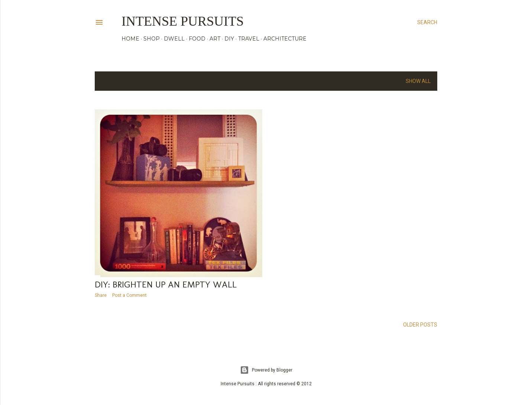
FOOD (197, 39)
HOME (130, 39)
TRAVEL (249, 39)
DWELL (174, 39)
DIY (229, 39)
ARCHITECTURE (285, 39)
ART (215, 39)
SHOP (152, 39)
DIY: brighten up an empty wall (166, 284)
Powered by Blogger (266, 370)
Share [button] (101, 295)
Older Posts (420, 325)
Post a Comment (129, 295)
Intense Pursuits (183, 21)
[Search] (427, 22)
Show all (418, 81)
